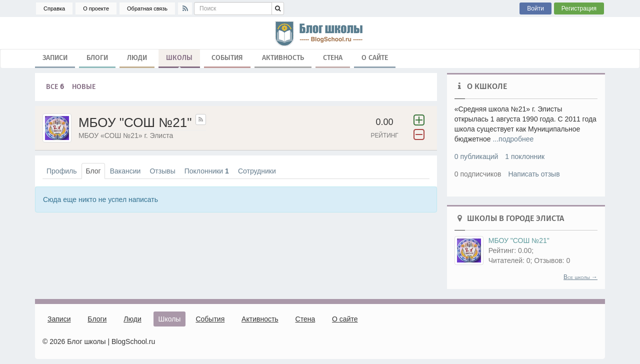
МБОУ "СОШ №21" (519, 240)
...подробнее (513, 139)
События (227, 58)
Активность (283, 58)
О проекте (96, 8)
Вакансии (125, 171)
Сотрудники (257, 171)
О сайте (375, 58)
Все (55, 87)
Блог (93, 171)
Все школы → (580, 277)
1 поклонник (525, 156)
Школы (179, 60)
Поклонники (207, 171)
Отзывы (162, 171)
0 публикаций (476, 156)
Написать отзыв (534, 174)
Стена (333, 58)
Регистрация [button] (579, 8)
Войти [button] (535, 8)
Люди (137, 58)
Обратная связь (147, 8)
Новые (84, 87)
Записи (55, 58)
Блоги (97, 58)
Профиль (61, 171)
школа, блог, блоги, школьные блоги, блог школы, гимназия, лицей (320, 33)
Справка (54, 8)
